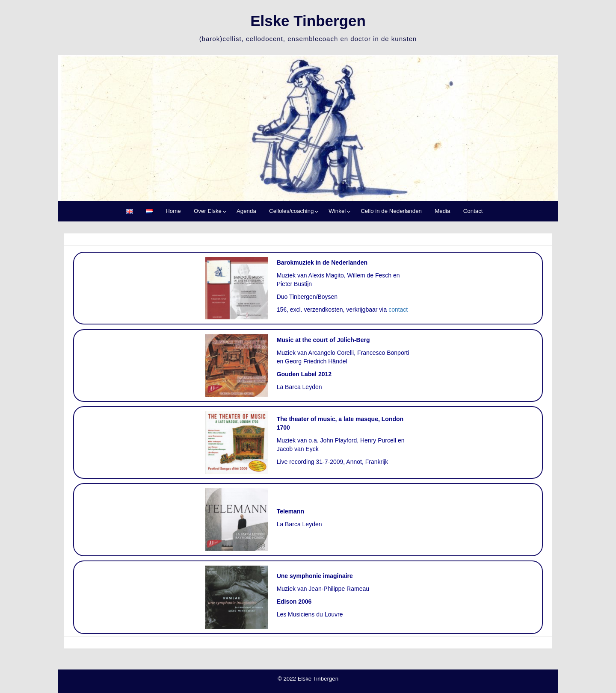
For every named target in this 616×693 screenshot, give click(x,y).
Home (173, 211)
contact (398, 310)
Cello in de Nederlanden (391, 211)
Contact (473, 211)
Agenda (246, 211)
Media (442, 211)
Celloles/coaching (291, 211)
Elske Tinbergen (308, 21)
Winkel (337, 211)
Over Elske (208, 211)
